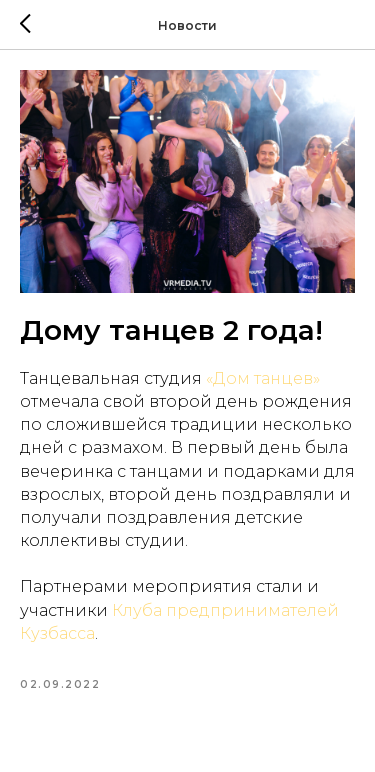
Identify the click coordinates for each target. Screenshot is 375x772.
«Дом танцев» (261, 378)
